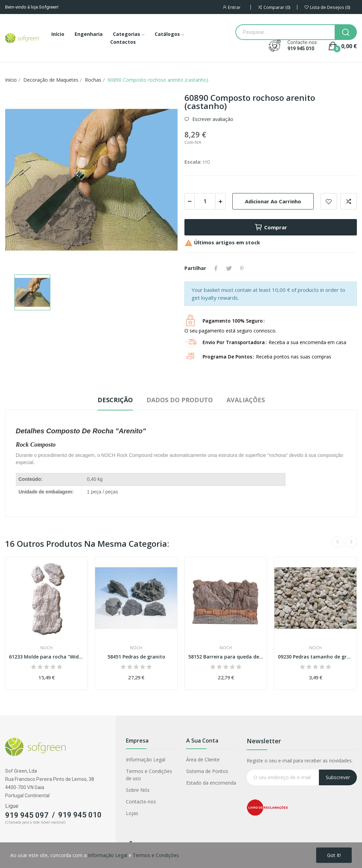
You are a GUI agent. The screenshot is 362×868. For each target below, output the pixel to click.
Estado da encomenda (211, 783)
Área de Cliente (203, 759)
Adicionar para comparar (349, 201)
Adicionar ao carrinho (273, 201)
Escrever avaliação (212, 119)
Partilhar (216, 268)
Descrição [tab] (115, 400)
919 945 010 (301, 49)
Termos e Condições (156, 855)
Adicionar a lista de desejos (329, 201)
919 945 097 (27, 815)
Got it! (334, 855)
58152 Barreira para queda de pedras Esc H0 (226, 657)
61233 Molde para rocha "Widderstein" (47, 657)
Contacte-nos (141, 802)
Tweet (229, 268)
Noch (47, 648)
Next (351, 542)
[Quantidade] (205, 201)
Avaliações (246, 400)
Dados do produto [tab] (180, 400)
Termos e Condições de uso (149, 775)
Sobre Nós (138, 790)
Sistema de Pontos (207, 771)
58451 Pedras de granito (136, 657)
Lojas (132, 813)
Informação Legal (146, 759)
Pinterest (242, 268)
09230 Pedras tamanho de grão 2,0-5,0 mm (315, 657)
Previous (337, 542)
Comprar (271, 227)
